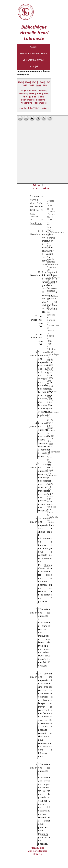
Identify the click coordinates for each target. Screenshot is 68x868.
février (23, 94)
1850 (38, 85)
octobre (41, 100)
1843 (20, 82)
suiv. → (45, 108)
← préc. (23, 108)
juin (25, 97)
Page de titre (28, 91)
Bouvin (45, 558)
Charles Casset (45, 567)
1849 (31, 85)
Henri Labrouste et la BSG (33, 53)
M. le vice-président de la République (36, 216)
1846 (41, 82)
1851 (45, 85)
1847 (48, 82)
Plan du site (37, 848)
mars (32, 94)
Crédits (37, 854)
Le (33, 60)
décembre (40, 103)
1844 (27, 82)
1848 (25, 85)
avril (39, 94)
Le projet (33, 66)
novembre (26, 103)
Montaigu (48, 746)
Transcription (41, 188)
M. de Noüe (36, 203)
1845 (34, 82)
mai (46, 94)
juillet (33, 97)
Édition (37, 185)
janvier (42, 91)
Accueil (33, 47)
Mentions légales (37, 851)
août (41, 97)
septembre (27, 100)
